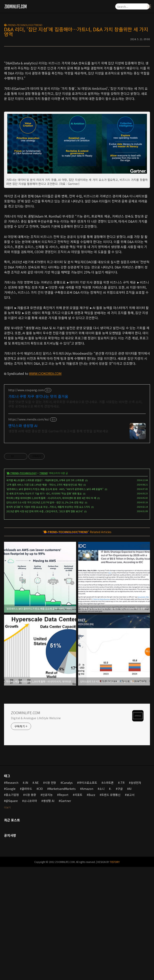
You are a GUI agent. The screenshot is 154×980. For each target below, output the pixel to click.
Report (64, 908)
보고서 (130, 908)
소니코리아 (30, 914)
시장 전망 (50, 896)
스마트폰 (108, 896)
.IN (26, 896)
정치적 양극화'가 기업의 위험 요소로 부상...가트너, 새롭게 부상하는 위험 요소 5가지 (48, 620)
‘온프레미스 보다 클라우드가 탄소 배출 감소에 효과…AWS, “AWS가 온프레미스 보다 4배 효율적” (55, 602)
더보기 (7, 920)
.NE (36, 896)
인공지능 (47, 908)
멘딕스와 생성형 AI (23, 539)
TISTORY (115, 975)
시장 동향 (30, 908)
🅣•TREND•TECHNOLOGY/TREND (23, 25)
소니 (102, 902)
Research (12, 896)
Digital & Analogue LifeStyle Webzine (36, 831)
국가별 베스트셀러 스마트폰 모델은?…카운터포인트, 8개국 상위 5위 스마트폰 (45, 593)
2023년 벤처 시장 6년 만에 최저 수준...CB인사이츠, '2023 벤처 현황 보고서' (45, 624)
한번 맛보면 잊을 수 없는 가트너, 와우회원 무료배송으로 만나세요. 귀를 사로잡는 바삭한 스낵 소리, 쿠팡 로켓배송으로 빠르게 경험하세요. (75, 517)
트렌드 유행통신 (111, 908)
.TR (122, 896)
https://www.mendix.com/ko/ (29, 532)
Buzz (92, 908)
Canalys (67, 896)
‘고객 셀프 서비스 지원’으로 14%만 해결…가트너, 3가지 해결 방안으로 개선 (44, 598)
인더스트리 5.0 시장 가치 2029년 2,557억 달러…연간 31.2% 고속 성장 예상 (45, 615)
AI (130, 902)
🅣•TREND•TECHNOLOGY (22, 586)
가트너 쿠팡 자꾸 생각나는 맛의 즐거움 (38, 509)
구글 (120, 902)
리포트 (78, 908)
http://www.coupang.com (26, 503)
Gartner (66, 914)
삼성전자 (136, 896)
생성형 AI (49, 914)
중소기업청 (12, 908)
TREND (43, 586)
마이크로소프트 (88, 896)
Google (11, 902)
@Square (12, 914)
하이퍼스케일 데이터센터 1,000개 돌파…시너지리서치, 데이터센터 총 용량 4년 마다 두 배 (51, 611)
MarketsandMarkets (62, 902)
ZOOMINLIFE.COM (26, 826)
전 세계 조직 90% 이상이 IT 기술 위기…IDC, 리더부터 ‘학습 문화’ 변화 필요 (44, 606)
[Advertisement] (77, 85)
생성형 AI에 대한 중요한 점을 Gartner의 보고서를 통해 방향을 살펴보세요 (58, 544)
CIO (40, 902)
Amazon (87, 902)
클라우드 (27, 902)
